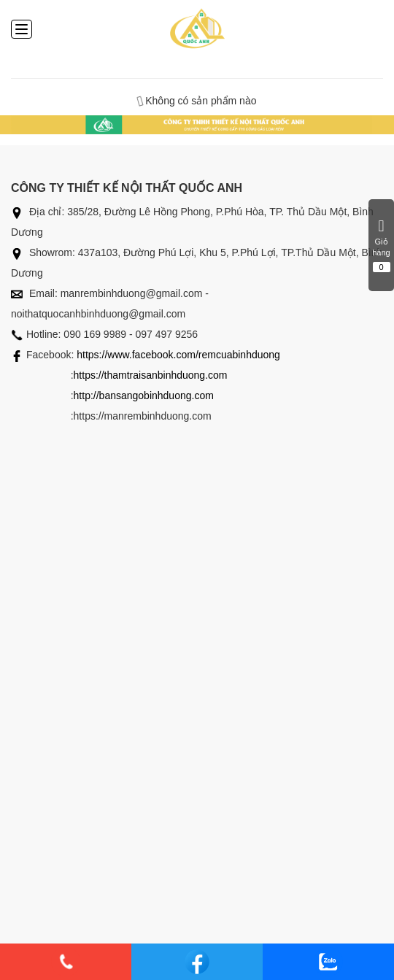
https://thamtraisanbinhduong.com (151, 375)
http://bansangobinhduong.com (144, 396)
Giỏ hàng (381, 245)
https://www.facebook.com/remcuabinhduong (178, 355)
